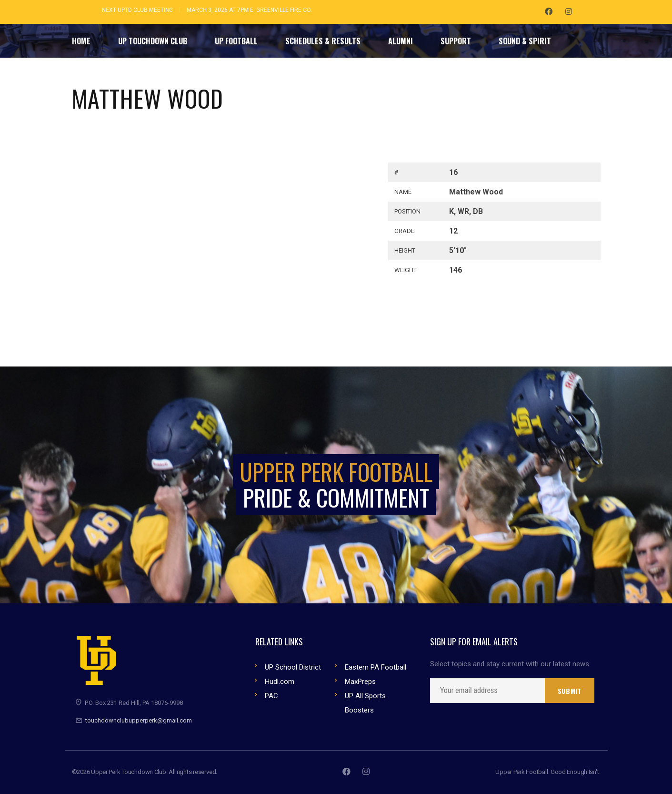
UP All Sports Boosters (365, 703)
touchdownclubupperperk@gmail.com (139, 720)
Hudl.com (280, 682)
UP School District (293, 667)
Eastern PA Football (376, 667)
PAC (271, 696)
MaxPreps (360, 682)
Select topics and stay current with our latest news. (510, 664)
